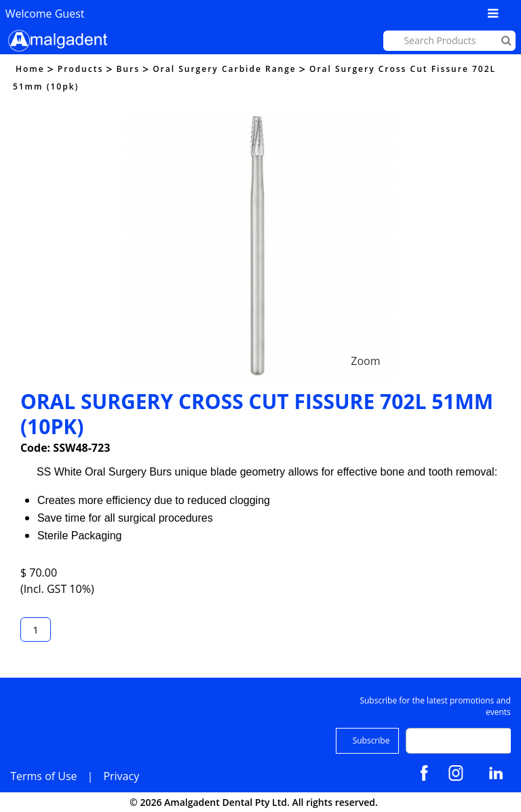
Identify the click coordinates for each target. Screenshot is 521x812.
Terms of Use (43, 776)
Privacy (121, 776)
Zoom (365, 361)
